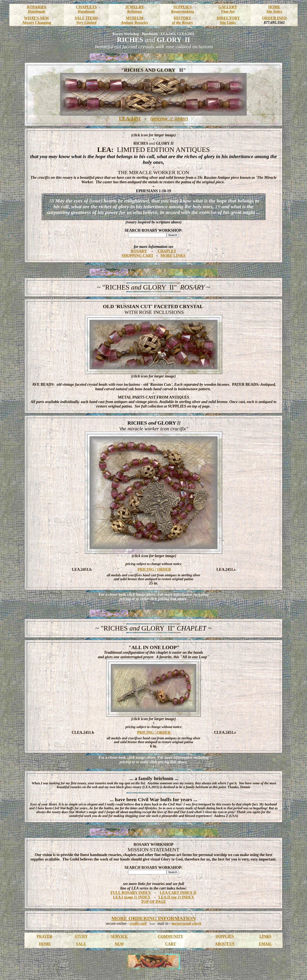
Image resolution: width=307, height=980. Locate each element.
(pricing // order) (169, 118)
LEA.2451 (130, 118)
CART (171, 944)
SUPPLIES (182, 7)
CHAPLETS (86, 7)
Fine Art (228, 12)
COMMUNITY (170, 936)
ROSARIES (37, 7)
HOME (274, 7)
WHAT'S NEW (37, 18)
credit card (138, 923)
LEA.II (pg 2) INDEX (176, 897)
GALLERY (228, 7)
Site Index (274, 12)
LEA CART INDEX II (178, 893)
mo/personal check (186, 923)
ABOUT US (225, 944)
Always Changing (37, 23)
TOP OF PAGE (153, 902)
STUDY (81, 936)
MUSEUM (135, 18)
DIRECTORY (228, 18)
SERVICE (119, 936)
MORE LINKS (173, 256)
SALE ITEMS (86, 18)
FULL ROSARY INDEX (131, 893)
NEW (119, 944)
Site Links (228, 23)
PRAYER (44, 936)
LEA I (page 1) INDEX (132, 897)
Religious (135, 12)
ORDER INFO (274, 18)
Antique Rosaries (135, 23)
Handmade (37, 12)
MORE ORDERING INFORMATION (153, 918)
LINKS (265, 936)
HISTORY (182, 18)
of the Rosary (182, 23)
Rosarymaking (182, 12)
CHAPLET (167, 251)
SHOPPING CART (138, 256)
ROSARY (139, 251)
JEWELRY (135, 7)
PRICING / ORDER (154, 569)
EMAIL (265, 944)
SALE (81, 944)
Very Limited (86, 23)
